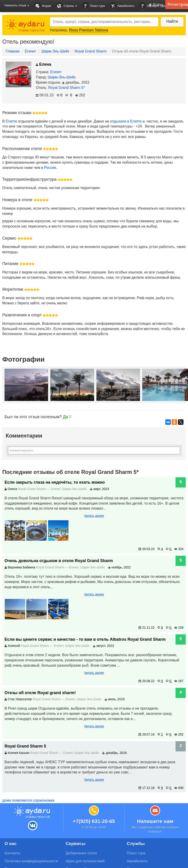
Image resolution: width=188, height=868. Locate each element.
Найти (172, 21)
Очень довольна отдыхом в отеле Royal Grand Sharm (59, 561)
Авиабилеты (122, 6)
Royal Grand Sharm (91, 51)
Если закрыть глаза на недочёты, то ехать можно (55, 482)
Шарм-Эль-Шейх (55, 51)
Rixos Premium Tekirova (89, 30)
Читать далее (94, 516)
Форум (42, 6)
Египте (11, 121)
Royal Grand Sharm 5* (67, 88)
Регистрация (178, 5)
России (50, 168)
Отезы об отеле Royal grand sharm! (40, 693)
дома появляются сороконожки (28, 800)
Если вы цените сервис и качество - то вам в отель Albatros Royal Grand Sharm (85, 639)
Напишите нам (155, 821)
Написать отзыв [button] (17, 5)
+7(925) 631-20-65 (94, 821)
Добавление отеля (81, 853)
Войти (155, 5)
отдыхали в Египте (126, 121)
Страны (66, 6)
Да (65, 417)
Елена (44, 64)
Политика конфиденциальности (31, 861)
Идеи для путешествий (85, 861)
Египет (30, 51)
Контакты (12, 853)
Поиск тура (93, 6)
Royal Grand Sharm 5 (25, 746)
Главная (13, 51)
